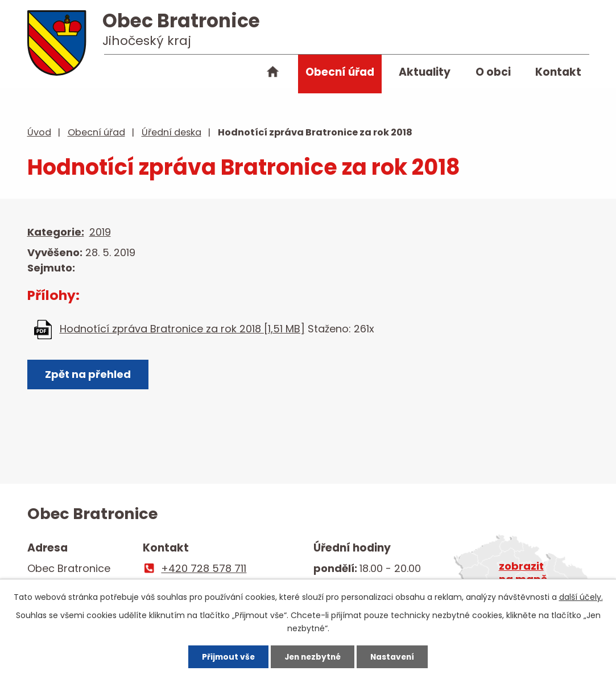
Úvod (273, 74)
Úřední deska (171, 132)
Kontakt (558, 72)
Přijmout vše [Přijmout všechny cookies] (224, 656)
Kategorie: (56, 232)
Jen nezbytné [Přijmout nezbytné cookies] (313, 656)
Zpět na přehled (88, 375)
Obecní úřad (340, 72)
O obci (493, 72)
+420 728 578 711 (204, 568)
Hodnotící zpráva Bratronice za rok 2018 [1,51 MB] (182, 329)
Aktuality (425, 72)
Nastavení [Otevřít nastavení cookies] (396, 656)
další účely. (581, 596)
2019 (100, 232)
